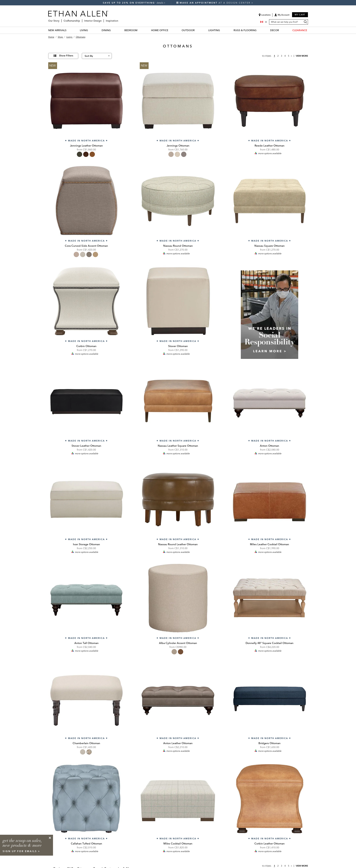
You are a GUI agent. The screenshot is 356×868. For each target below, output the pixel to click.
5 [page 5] (289, 56)
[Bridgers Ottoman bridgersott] (270, 698)
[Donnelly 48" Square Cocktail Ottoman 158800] (270, 598)
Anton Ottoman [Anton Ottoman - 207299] (270, 446)
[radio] (80, 154)
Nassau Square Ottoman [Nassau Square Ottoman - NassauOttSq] (270, 246)
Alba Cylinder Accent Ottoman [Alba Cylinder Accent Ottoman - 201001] (178, 643)
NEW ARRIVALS (57, 30)
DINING (106, 30)
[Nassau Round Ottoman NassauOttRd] (178, 201)
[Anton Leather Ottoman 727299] (178, 698)
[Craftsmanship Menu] (81, 19)
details (160, 3)
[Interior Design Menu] (103, 19)
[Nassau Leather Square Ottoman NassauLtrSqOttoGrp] (178, 401)
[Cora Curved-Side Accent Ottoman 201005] (87, 201)
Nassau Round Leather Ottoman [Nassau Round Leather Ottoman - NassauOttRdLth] (178, 544)
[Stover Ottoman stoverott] (178, 301)
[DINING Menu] (113, 30)
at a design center (214, 3)
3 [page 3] (282, 56)
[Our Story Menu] (60, 19)
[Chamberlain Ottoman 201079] (87, 698)
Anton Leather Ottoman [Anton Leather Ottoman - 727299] (178, 743)
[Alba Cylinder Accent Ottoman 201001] (178, 598)
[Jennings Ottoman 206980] (178, 101)
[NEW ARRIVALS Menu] (69, 30)
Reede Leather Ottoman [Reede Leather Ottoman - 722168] (270, 146)
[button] (282, 16)
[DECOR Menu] (281, 30)
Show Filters (66, 56)
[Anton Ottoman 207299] (270, 401)
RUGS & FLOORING (245, 30)
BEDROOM (131, 30)
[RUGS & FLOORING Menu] (259, 30)
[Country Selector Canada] (264, 22)
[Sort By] (97, 56)
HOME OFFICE (160, 30)
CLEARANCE (300, 30)
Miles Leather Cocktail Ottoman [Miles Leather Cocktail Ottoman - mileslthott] (270, 544)
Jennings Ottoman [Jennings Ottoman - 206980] (178, 146)
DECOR (275, 30)
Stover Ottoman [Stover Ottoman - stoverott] (178, 346)
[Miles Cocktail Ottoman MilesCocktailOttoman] (178, 799)
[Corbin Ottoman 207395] (87, 301)
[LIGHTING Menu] (222, 30)
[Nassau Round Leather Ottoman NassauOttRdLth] (178, 500)
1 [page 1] (274, 56)
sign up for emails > (21, 851)
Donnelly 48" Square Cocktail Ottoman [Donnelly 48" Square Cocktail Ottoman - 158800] (270, 643)
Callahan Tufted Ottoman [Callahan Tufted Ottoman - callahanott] (86, 843)
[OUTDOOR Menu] (197, 30)
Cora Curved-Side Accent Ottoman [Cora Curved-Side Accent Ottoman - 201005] (86, 246)
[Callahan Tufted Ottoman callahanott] (87, 799)
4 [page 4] (285, 56)
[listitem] (270, 311)
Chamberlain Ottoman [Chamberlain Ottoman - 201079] (86, 743)
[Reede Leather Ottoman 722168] (270, 101)
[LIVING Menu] (90, 30)
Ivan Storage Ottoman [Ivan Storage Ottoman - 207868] (86, 544)
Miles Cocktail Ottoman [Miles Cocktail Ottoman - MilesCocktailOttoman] (178, 843)
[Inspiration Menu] (119, 19)
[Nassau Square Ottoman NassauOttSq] (270, 201)
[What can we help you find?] (289, 22)
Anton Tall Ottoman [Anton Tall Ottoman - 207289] (86, 643)
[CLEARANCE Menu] (309, 30)
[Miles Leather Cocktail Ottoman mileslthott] (270, 500)
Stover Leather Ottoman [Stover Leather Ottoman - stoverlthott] (86, 446)
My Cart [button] (300, 15)
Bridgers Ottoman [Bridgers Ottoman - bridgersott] (270, 743)
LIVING (84, 30)
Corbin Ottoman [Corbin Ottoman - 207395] (86, 346)
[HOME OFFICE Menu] (170, 30)
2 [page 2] (278, 56)
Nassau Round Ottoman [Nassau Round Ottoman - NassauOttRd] (178, 246)
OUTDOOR (188, 30)
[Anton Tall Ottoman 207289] (87, 598)
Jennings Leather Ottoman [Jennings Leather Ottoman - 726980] (86, 146)
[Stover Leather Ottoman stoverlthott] (87, 401)
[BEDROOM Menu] (140, 30)
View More (302, 56)
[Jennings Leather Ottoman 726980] (87, 101)
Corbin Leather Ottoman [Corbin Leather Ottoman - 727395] (270, 843)
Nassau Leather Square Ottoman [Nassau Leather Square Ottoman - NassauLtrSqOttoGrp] (178, 446)
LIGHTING (214, 30)
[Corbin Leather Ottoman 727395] (270, 799)
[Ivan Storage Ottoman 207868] (87, 500)
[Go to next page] (291, 56)
